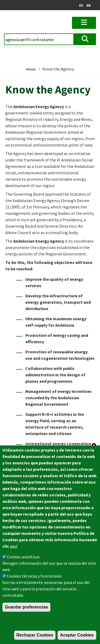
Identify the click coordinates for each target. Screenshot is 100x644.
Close (94, 445)
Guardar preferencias (26, 607)
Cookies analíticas (23, 557)
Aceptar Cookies (77, 635)
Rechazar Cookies (35, 635)
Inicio (31, 69)
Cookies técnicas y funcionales (34, 576)
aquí (14, 546)
